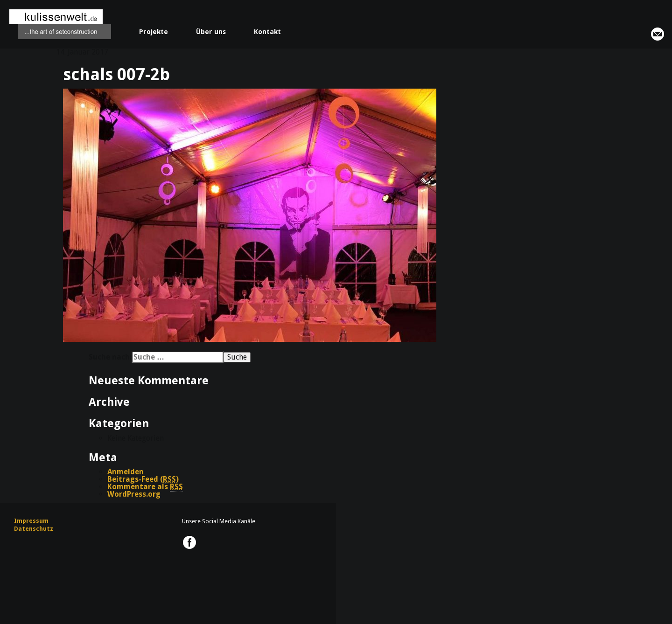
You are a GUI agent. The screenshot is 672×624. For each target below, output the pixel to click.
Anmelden (126, 472)
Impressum (31, 521)
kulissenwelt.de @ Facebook (189, 542)
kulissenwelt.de (60, 24)
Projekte (154, 32)
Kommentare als (145, 487)
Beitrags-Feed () (143, 479)
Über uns (211, 32)
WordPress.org (134, 494)
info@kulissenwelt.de (658, 34)
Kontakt (267, 32)
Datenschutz (34, 529)
